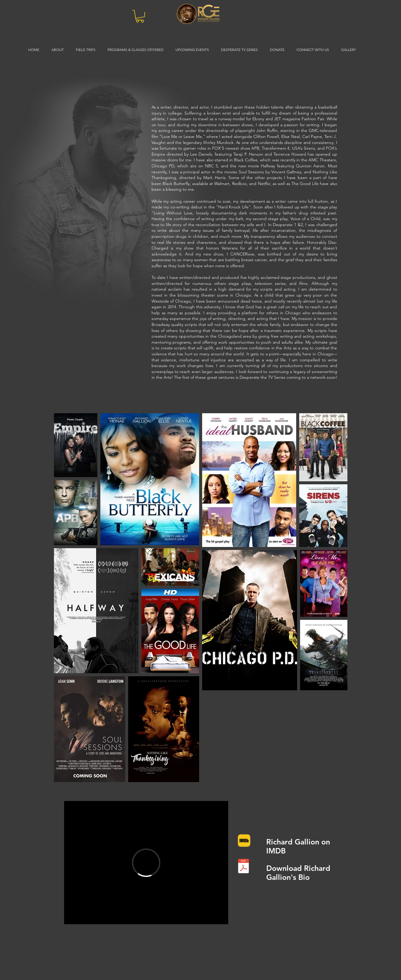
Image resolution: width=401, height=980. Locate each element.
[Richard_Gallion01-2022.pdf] (243, 867)
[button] (140, 16)
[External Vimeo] (146, 863)
